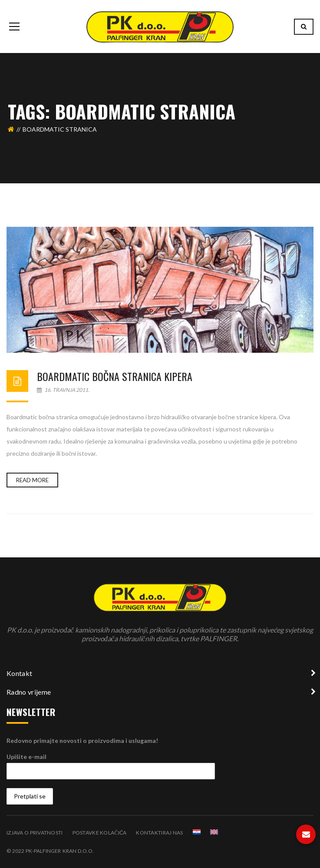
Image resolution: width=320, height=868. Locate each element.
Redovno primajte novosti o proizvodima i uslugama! (82, 740)
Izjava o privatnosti (35, 833)
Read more (32, 480)
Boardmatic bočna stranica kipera (115, 376)
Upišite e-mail (26, 757)
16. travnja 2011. (63, 390)
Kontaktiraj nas (159, 833)
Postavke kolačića (100, 833)
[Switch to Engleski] (214, 832)
